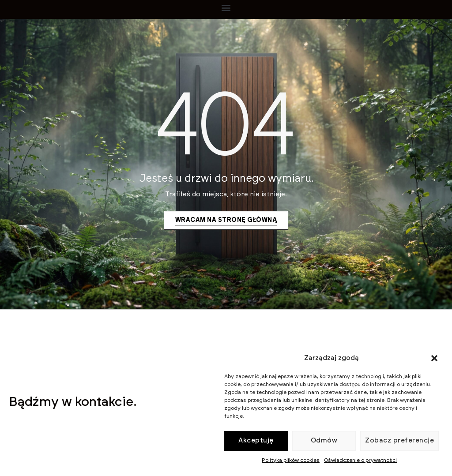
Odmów (324, 440)
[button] (434, 358)
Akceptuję (256, 440)
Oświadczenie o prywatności (360, 460)
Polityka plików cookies (291, 460)
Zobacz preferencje (399, 440)
